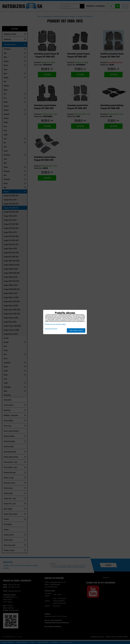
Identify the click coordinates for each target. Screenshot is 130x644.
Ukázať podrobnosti (51, 329)
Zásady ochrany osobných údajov (55, 324)
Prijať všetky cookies (76, 330)
